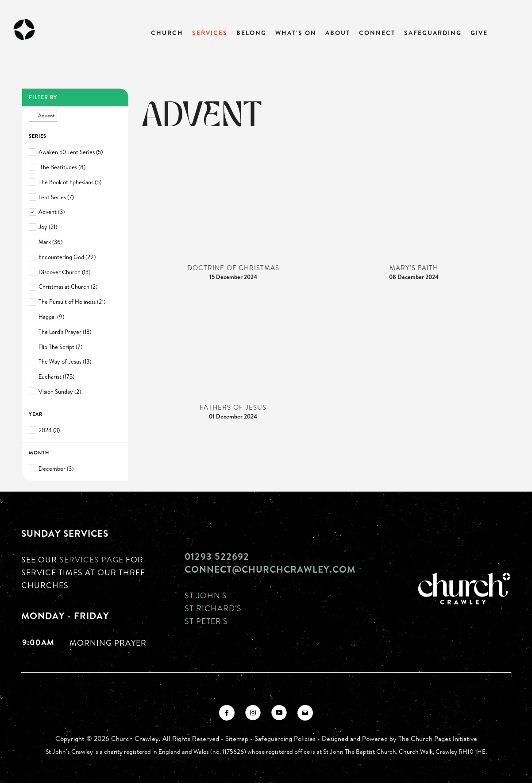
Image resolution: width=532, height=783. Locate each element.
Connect (377, 33)
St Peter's (206, 621)
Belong (251, 33)
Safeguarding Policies (285, 738)
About (338, 33)
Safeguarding (433, 33)
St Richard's (213, 608)
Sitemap (237, 738)
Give (479, 33)
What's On (296, 33)
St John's (206, 595)
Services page (91, 559)
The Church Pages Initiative (438, 738)
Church (167, 33)
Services (210, 33)
